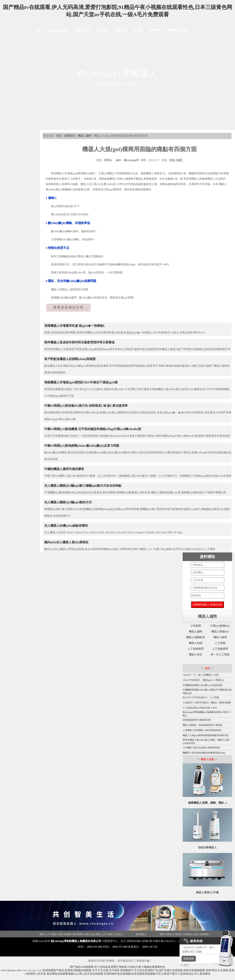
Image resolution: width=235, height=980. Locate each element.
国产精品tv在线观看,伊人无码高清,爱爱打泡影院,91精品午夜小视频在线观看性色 (117, 967)
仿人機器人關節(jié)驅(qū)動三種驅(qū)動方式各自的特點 (83, 486)
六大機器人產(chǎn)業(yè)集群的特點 (201, 748)
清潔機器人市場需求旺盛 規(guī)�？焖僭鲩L (75, 326)
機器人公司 (45, 934)
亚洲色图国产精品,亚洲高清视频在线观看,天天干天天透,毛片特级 (81, 970)
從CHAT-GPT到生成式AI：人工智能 (201, 697)
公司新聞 (196, 626)
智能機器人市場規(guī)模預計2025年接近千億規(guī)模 (81, 382)
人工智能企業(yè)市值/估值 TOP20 (200, 708)
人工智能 (220, 643)
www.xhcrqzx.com (11, 970)
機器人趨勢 (85, 136)
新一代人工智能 (220, 655)
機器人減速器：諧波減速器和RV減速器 (203, 725)
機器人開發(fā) (220, 632)
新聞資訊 (70, 136)
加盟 (179, 160)
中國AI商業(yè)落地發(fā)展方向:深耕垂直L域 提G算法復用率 (86, 406)
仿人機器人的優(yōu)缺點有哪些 (66, 526)
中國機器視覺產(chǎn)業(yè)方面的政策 (203, 685)
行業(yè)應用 (82, 30)
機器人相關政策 (196, 637)
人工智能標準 (220, 649)
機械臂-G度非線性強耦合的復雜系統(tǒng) (204, 753)
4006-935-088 (95, 947)
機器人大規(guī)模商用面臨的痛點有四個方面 (205, 735)
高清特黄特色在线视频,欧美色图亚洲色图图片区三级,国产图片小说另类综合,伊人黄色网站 (157, 974)
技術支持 (155, 30)
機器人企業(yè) (115, 934)
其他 (172, 160)
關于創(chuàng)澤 (179, 30)
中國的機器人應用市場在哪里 (64, 469)
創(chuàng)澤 (131, 160)
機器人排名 (196, 655)
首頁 (39, 30)
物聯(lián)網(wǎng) (86, 934)
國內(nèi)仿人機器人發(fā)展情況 (66, 542)
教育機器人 (141, 934)
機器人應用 (220, 637)
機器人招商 (15, 934)
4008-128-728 (150, 947)
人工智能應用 (196, 649)
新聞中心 (121, 30)
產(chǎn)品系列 (58, 31)
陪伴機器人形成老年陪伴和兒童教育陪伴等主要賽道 (79, 342)
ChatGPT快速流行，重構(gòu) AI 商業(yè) (203, 680)
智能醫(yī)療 (70, 934)
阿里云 (108, 160)
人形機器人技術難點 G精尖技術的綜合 (202, 730)
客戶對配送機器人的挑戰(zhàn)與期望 (70, 359)
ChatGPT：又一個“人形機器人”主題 (201, 675)
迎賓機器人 (153, 934)
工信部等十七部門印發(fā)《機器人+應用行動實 (207, 703)
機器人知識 (196, 643)
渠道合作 (103, 30)
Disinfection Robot (30, 934)
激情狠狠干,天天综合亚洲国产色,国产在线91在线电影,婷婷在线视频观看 (163, 970)
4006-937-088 (120, 947)
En (203, 30)
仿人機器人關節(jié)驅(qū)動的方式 (68, 502)
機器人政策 (129, 934)
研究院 (138, 30)
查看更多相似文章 (68, 307)
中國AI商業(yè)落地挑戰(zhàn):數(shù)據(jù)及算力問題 (82, 446)
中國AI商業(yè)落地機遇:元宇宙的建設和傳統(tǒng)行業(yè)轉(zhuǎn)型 (93, 429)
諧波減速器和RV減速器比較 (197, 720)
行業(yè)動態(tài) (220, 626)
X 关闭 (184, 965)
